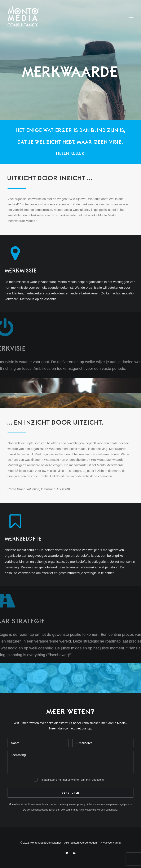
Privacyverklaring (110, 843)
